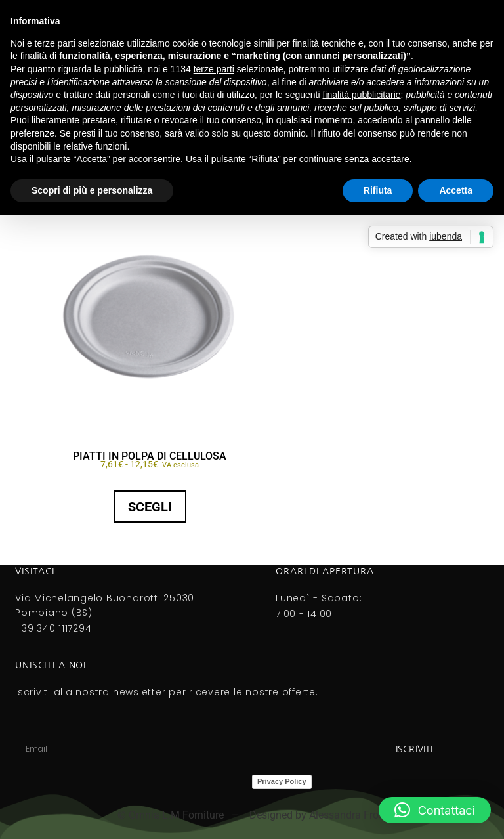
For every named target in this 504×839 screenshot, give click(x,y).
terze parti (214, 69)
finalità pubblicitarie (361, 95)
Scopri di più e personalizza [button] (92, 190)
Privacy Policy (282, 781)
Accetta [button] (456, 190)
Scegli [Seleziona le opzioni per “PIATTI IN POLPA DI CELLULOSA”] (150, 507)
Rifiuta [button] (378, 190)
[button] (435, 810)
